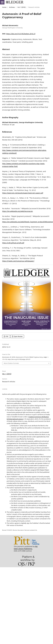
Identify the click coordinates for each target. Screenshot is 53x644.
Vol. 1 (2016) (22, 7)
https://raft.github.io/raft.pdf (13, 243)
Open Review (18, 336)
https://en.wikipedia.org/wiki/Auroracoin (18, 211)
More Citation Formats (11, 363)
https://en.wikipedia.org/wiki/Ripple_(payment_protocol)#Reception (28, 222)
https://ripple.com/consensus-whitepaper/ (18, 261)
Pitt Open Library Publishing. (26, 548)
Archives (12, 7)
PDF (7, 336)
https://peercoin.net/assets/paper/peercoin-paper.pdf (23, 193)
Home (4, 7)
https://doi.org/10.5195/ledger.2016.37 (21, 34)
